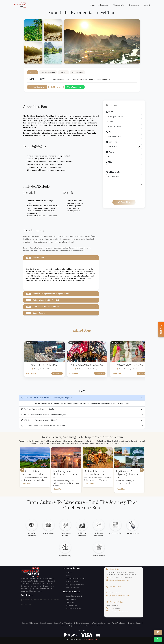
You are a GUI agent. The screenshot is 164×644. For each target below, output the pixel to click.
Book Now (124, 202)
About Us (69, 573)
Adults (110, 152)
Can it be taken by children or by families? (38, 409)
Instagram (26, 604)
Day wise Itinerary (48, 72)
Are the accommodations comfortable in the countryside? (44, 415)
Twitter (35, 600)
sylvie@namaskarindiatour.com (119, 596)
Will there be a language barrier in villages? (39, 420)
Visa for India (71, 602)
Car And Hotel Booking (74, 608)
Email (109, 122)
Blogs (68, 576)
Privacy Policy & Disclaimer (75, 585)
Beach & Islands (46, 623)
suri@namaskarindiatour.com (119, 611)
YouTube (45, 600)
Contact (147, 5)
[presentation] (122, 193)
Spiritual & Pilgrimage (30, 623)
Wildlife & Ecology (119, 623)
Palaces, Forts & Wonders (63, 623)
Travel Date (112, 142)
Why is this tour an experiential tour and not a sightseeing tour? (47, 398)
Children (110, 162)
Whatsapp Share (75, 87)
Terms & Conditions (73, 588)
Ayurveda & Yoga (67, 626)
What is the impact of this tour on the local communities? (44, 426)
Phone (110, 132)
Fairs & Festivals (97, 626)
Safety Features (71, 599)
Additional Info (78, 72)
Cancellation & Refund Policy (76, 579)
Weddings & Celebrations (101, 623)
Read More (27, 483)
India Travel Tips (72, 605)
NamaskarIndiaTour (90, 640)
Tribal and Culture (135, 623)
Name (109, 112)
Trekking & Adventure (82, 623)
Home (92, 5)
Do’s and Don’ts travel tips (75, 596)
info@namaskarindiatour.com (119, 580)
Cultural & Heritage (82, 626)
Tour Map (63, 72)
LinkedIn (55, 600)
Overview (33, 72)
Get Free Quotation (37, 87)
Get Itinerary (56, 87)
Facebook (25, 600)
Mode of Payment (72, 582)
